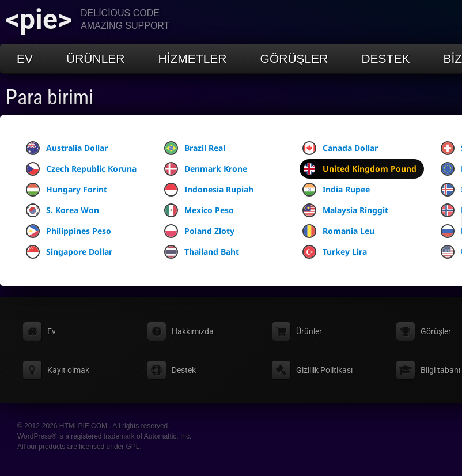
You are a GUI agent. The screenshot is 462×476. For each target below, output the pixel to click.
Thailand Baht (202, 252)
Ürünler (96, 58)
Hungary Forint (67, 190)
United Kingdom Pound (359, 169)
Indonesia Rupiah (209, 190)
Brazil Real (195, 148)
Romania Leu (338, 231)
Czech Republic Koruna (81, 169)
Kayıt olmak (68, 370)
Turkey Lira (335, 252)
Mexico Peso (199, 210)
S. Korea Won (63, 210)
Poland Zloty (199, 231)
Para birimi (50, 97)
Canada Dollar (340, 148)
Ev (25, 58)
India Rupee (336, 190)
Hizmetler (193, 58)
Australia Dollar (67, 148)
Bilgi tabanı (440, 370)
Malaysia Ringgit (345, 210)
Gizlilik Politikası (324, 370)
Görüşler (294, 58)
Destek (385, 58)
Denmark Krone (206, 169)
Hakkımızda (193, 331)
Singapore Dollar (69, 252)
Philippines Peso (69, 231)
